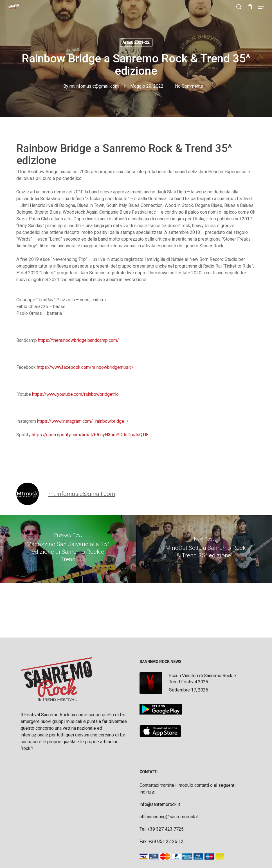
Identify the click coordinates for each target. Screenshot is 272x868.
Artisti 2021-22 (136, 42)
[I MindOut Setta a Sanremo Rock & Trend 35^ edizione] (204, 549)
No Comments (189, 86)
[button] (261, 7)
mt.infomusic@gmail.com (94, 86)
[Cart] (250, 7)
